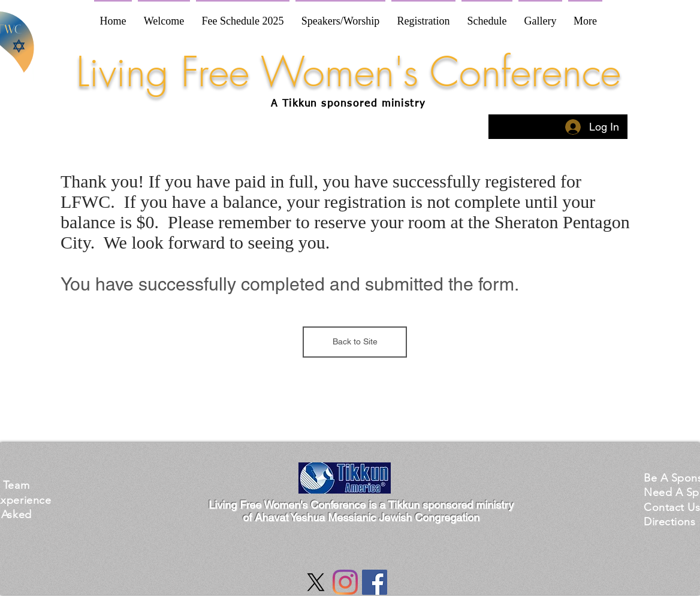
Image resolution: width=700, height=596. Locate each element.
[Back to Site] (355, 342)
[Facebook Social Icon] (375, 582)
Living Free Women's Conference (349, 72)
